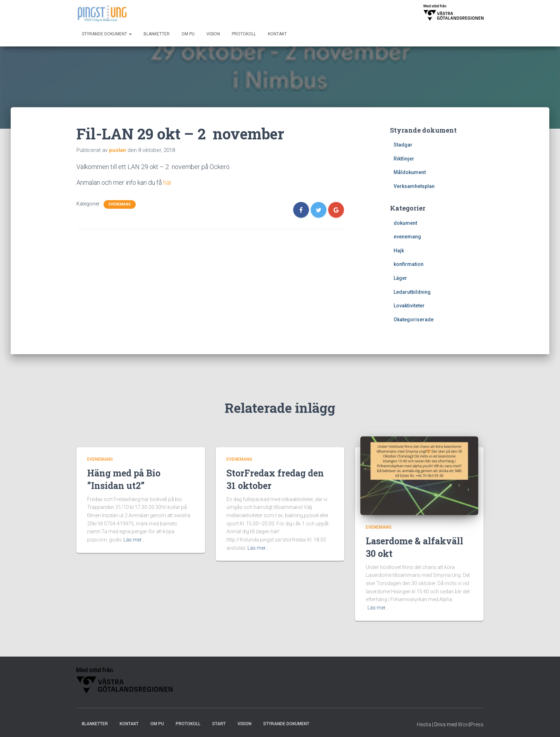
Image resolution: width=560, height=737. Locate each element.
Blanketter (157, 34)
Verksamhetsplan (414, 186)
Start (219, 724)
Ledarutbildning (412, 292)
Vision (213, 34)
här (167, 182)
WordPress (471, 724)
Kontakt (277, 34)
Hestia (424, 724)
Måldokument (410, 172)
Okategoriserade (414, 320)
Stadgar (403, 145)
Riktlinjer (404, 159)
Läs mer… (134, 540)
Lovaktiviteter (409, 306)
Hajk (399, 251)
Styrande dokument (107, 34)
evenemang (120, 204)
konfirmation (409, 264)
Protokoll (244, 34)
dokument (405, 223)
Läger (400, 278)
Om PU (188, 34)
